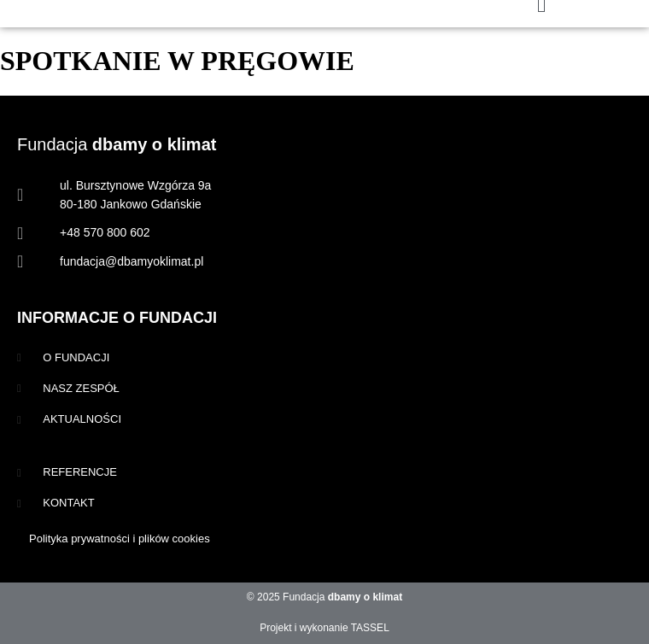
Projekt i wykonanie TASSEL (324, 628)
